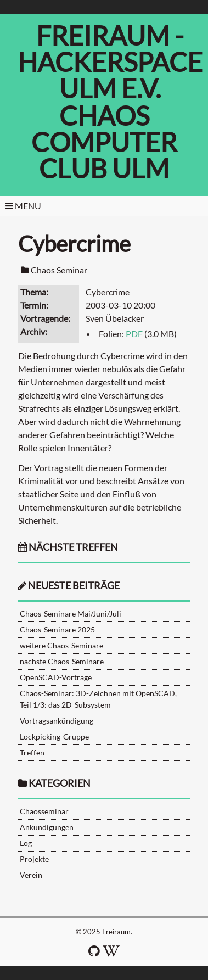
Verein (31, 875)
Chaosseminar (44, 811)
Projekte (34, 859)
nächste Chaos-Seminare (62, 661)
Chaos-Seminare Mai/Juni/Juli (71, 614)
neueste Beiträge (74, 586)
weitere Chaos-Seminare (61, 645)
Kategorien (60, 783)
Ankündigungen (47, 827)
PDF (134, 334)
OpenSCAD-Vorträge (56, 677)
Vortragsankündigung (57, 721)
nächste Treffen (68, 547)
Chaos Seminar (59, 270)
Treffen (32, 752)
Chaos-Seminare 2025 (57, 629)
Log (26, 843)
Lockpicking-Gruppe (54, 737)
